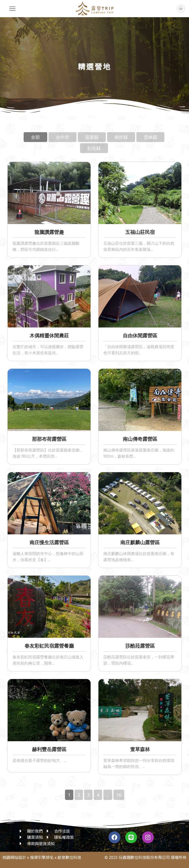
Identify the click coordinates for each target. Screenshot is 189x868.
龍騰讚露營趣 (49, 232)
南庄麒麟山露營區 (140, 542)
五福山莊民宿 (140, 232)
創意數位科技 (69, 857)
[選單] (13, 9)
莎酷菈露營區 (140, 646)
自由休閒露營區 (140, 335)
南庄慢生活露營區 (49, 542)
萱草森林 (140, 749)
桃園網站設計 (14, 857)
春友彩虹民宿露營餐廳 (49, 646)
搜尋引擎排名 (42, 857)
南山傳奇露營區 (140, 439)
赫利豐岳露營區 (49, 749)
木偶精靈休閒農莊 (49, 335)
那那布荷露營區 (49, 439)
